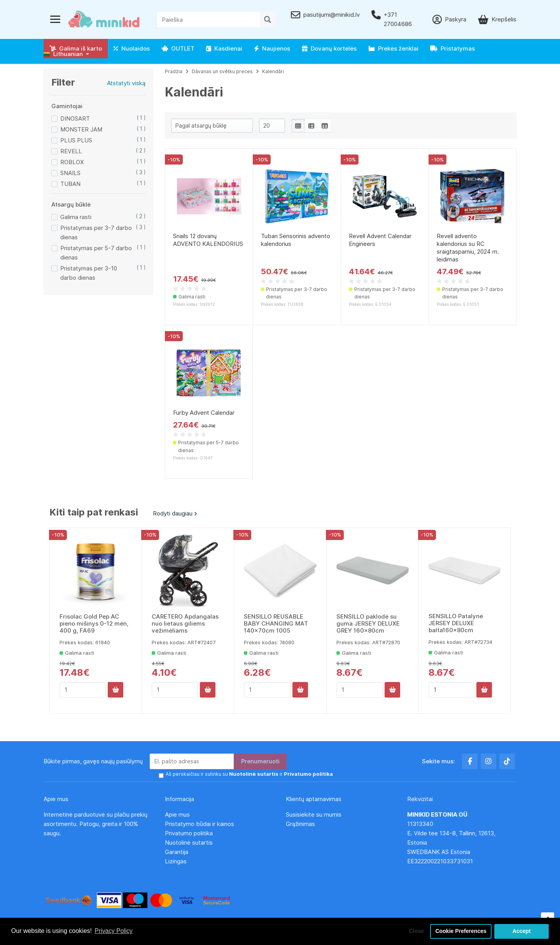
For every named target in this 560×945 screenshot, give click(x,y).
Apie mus (177, 814)
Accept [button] (521, 931)
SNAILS (70, 173)
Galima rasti (76, 217)
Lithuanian (63, 54)
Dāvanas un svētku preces (222, 71)
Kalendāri (273, 71)
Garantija (177, 852)
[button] (66, 54)
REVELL (71, 151)
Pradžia (174, 71)
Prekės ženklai (393, 48)
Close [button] (414, 931)
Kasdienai (224, 48)
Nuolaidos (132, 48)
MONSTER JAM (81, 129)
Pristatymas (452, 48)
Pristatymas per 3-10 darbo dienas (89, 273)
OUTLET (178, 48)
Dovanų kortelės (329, 48)
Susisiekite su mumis (314, 814)
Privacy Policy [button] (114, 931)
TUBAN (70, 184)
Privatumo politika (189, 833)
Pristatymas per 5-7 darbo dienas (96, 253)
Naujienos (272, 48)
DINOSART (75, 118)
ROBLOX (72, 162)
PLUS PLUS (76, 140)
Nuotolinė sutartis (189, 842)
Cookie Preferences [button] (460, 931)
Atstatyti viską (126, 83)
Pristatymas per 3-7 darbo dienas (96, 232)
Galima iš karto (76, 48)
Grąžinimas (300, 824)
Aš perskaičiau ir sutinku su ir (246, 774)
